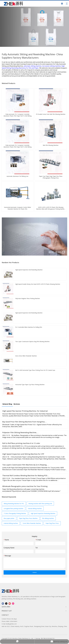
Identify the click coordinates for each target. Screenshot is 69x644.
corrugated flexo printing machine (13, 508)
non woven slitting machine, (52, 66)
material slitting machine (11, 523)
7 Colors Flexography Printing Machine (15, 513)
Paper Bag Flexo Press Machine (28, 518)
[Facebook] (3, 603)
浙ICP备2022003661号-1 (48, 638)
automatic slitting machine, (33, 66)
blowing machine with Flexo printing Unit (40, 504)
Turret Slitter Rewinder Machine (32, 523)
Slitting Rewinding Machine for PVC (14, 504)
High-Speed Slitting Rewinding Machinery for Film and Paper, (33, 67)
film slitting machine (48, 518)
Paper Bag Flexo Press (52, 523)
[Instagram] (13, 603)
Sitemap (38, 638)
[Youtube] (10, 603)
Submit (35, 572)
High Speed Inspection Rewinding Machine (43, 513)
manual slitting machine (35, 508)
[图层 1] (10, 591)
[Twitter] (6, 603)
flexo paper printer (9, 518)
